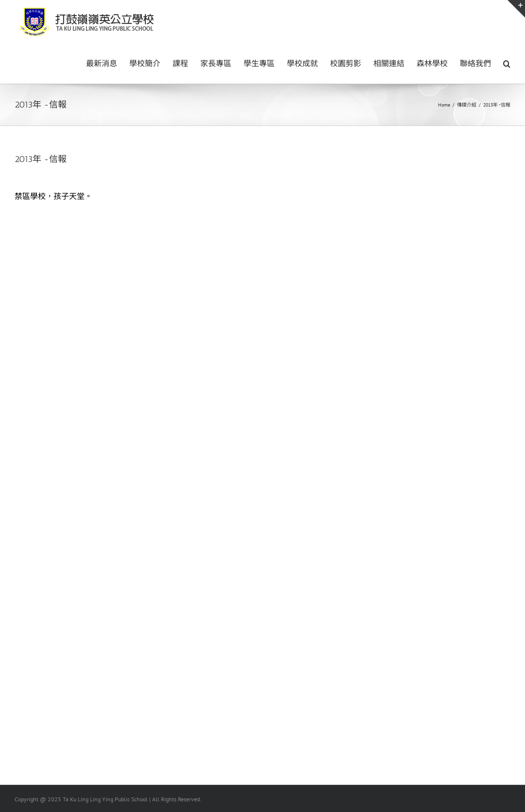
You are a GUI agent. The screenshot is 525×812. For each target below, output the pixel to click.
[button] (507, 63)
